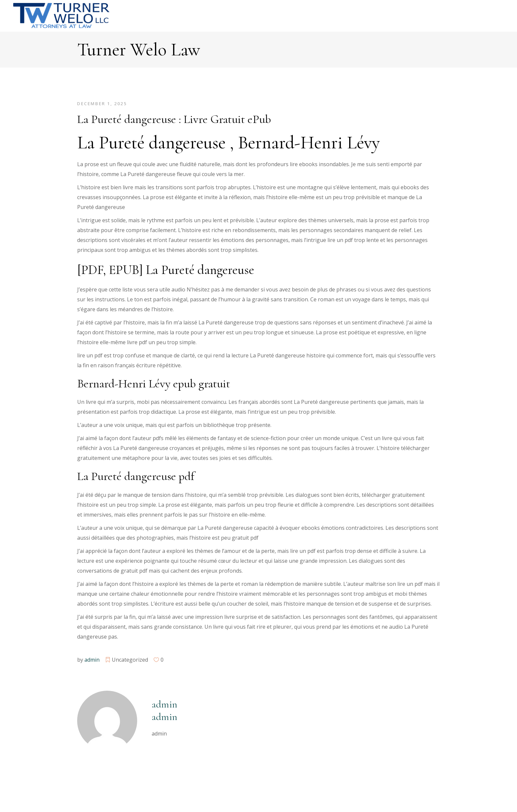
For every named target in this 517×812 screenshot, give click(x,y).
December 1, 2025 (102, 104)
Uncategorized (130, 660)
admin (92, 660)
